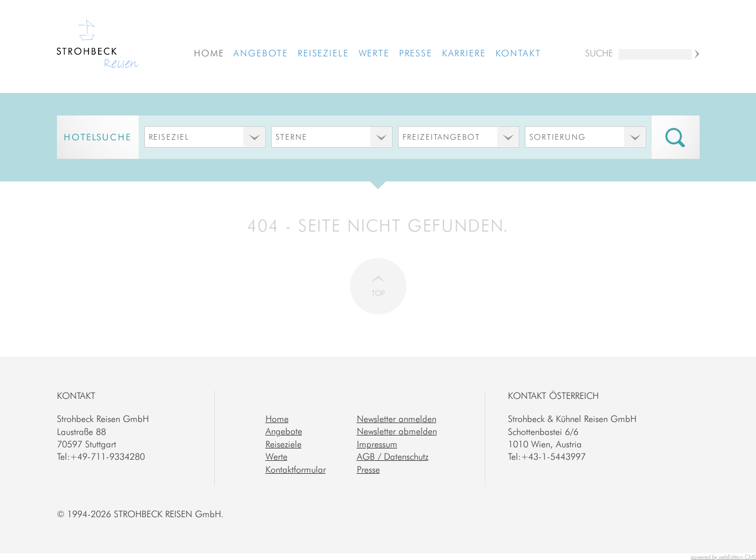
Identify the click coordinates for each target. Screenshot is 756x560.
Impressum (377, 444)
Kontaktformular (296, 469)
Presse (416, 53)
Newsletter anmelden (397, 419)
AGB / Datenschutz (393, 456)
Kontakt (518, 53)
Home (209, 53)
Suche (599, 53)
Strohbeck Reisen (98, 45)
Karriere (464, 53)
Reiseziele (323, 53)
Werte (374, 53)
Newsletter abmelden (397, 431)
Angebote (261, 53)
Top (378, 293)
